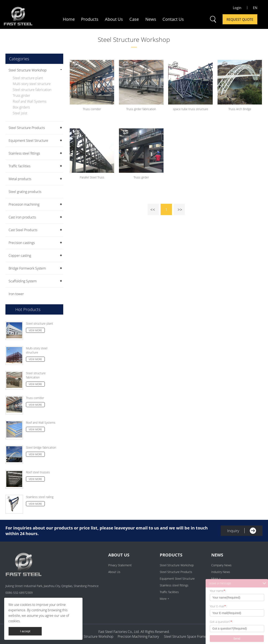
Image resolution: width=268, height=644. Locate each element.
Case (134, 19)
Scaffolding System (23, 281)
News (151, 19)
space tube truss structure (191, 109)
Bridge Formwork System (27, 268)
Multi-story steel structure (32, 84)
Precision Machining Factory (138, 636)
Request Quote (240, 19)
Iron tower (16, 294)
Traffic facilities (19, 166)
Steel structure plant (28, 78)
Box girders (21, 107)
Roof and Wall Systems (30, 101)
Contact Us (173, 19)
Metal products (20, 179)
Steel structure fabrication (32, 90)
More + (164, 599)
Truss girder (21, 96)
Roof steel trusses (38, 472)
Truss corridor (35, 398)
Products (90, 19)
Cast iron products (22, 217)
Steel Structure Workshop (134, 39)
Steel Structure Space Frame (184, 636)
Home (69, 19)
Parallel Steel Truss (92, 177)
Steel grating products (25, 192)
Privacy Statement (120, 565)
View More (35, 330)
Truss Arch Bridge (240, 109)
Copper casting (20, 256)
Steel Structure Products (27, 128)
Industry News (221, 572)
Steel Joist (20, 113)
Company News (221, 565)
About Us (114, 19)
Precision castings (22, 243)
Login (237, 8)
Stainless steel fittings (24, 153)
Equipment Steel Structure (28, 141)
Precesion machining (24, 204)
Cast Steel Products (23, 230)
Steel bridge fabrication (41, 447)
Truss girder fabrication (141, 109)
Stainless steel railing (40, 497)
